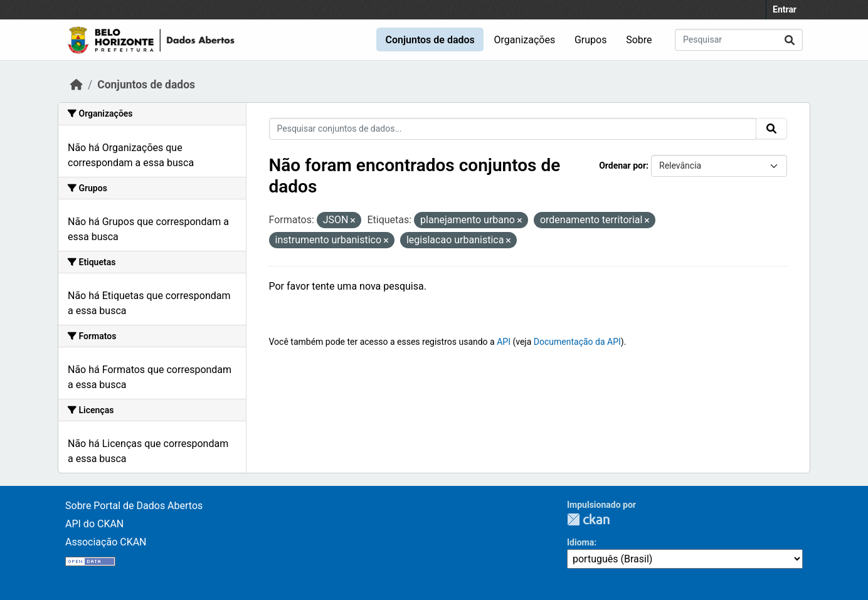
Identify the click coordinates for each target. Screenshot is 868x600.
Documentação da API (577, 342)
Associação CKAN (106, 542)
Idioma (580, 542)
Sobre (639, 40)
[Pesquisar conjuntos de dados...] (739, 40)
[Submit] (790, 40)
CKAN (588, 519)
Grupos (591, 40)
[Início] (77, 85)
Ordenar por (622, 166)
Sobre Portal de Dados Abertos (134, 506)
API (504, 342)
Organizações (525, 40)
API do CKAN (94, 524)
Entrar (785, 9)
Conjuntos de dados (430, 40)
